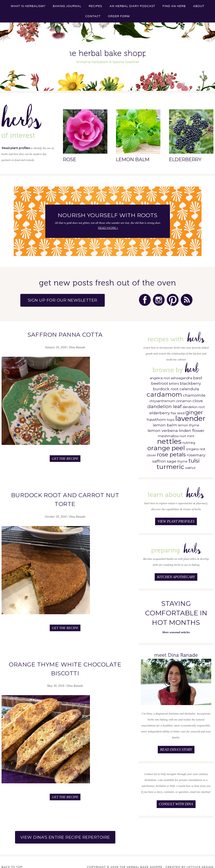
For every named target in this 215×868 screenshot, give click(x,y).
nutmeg (189, 441)
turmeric (170, 465)
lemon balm (165, 423)
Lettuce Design (200, 861)
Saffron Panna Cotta (65, 333)
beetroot (160, 382)
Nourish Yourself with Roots (107, 215)
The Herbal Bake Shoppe (108, 58)
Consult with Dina (176, 800)
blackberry (190, 382)
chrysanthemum (162, 399)
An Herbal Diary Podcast (132, 6)
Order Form (119, 16)
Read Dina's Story (176, 746)
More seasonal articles (176, 629)
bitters (174, 382)
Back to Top (12, 861)
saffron (159, 459)
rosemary (196, 453)
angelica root (160, 376)
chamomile (194, 393)
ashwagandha (182, 376)
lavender (190, 417)
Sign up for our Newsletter (68, 300)
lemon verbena (163, 429)
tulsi (194, 459)
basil (198, 376)
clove (198, 399)
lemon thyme (189, 424)
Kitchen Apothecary (176, 574)
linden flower (192, 429)
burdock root (166, 387)
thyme (182, 460)
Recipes (96, 6)
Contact (93, 16)
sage (172, 459)
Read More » (108, 228)
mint (191, 434)
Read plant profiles (15, 148)
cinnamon (184, 399)
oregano (192, 447)
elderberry (160, 411)
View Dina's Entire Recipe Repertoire (65, 831)
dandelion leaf (165, 405)
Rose (70, 159)
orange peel (166, 446)
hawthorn (156, 418)
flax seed (178, 411)
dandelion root (194, 405)
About (199, 6)
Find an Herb (174, 6)
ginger (194, 411)
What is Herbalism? (28, 6)
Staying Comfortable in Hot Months (176, 610)
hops (171, 418)
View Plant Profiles (176, 519)
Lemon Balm (133, 159)
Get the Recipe (65, 456)
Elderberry (185, 159)
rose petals (171, 453)
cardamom (164, 393)
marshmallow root (172, 434)
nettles (169, 440)
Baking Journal (67, 6)
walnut (190, 466)
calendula (189, 387)
